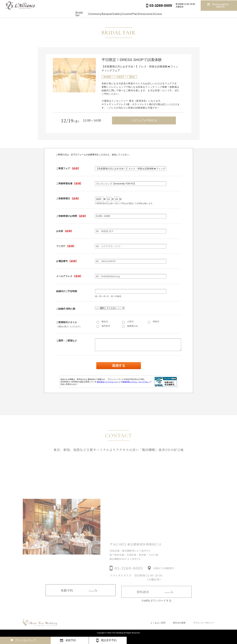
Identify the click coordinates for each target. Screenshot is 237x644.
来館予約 (67, 595)
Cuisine (126, 14)
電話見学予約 (109, 640)
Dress (157, 14)
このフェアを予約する (144, 120)
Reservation (221, 5)
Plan (142, 14)
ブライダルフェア (25, 640)
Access (188, 14)
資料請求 (143, 597)
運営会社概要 (179, 623)
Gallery (109, 14)
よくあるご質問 (158, 623)
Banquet (91, 14)
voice (172, 14)
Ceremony (71, 14)
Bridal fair (51, 14)
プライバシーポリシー (204, 623)
